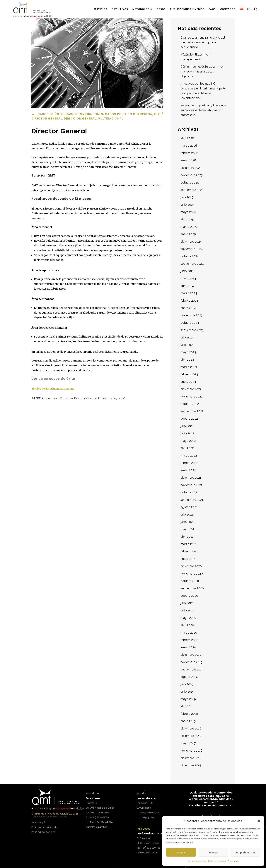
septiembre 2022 (192, 411)
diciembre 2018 (191, 728)
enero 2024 (188, 308)
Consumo (66, 398)
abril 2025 (187, 219)
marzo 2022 (189, 455)
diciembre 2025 (191, 168)
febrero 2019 (189, 714)
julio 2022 (187, 426)
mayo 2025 (188, 212)
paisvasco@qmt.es (147, 853)
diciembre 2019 (191, 655)
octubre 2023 (190, 323)
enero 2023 (188, 382)
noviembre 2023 (192, 315)
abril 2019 (187, 706)
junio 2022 (187, 433)
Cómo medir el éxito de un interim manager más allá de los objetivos (203, 71)
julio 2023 (187, 337)
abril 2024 (187, 286)
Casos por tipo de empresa (129, 114)
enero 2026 (188, 160)
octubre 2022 (190, 404)
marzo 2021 (189, 544)
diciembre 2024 (191, 242)
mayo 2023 (188, 352)
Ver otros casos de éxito (53, 379)
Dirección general (80, 119)
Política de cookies (197, 861)
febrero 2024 (189, 301)
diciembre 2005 (191, 765)
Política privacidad (217, 861)
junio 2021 (187, 522)
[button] (259, 821)
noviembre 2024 (192, 249)
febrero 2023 (189, 374)
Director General (86, 398)
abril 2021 (187, 537)
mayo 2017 (188, 743)
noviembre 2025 (192, 175)
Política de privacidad (45, 827)
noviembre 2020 (192, 574)
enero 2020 (188, 647)
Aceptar (181, 852)
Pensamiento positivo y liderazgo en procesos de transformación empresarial (203, 110)
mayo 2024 (188, 278)
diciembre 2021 (191, 478)
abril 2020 (187, 625)
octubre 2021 (189, 492)
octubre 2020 (190, 581)
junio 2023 (187, 345)
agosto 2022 (189, 419)
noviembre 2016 (191, 751)
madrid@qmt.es (146, 817)
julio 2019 (187, 684)
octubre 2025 (190, 183)
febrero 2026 (189, 153)
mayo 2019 (188, 699)
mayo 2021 (188, 529)
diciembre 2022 (191, 389)
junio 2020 (187, 610)
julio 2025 (187, 197)
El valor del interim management (53, 389)
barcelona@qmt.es (96, 827)
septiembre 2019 (192, 669)
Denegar (213, 852)
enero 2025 (188, 234)
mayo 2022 (188, 441)
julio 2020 (187, 603)
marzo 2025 (189, 227)
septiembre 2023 (192, 330)
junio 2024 (187, 271)
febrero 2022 (189, 463)
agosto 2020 (189, 596)
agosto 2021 (189, 507)
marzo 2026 (189, 146)
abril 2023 (187, 360)
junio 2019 (187, 692)
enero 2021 (188, 559)
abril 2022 (187, 448)
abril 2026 (187, 138)
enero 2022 (188, 470)
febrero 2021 (189, 551)
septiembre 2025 (192, 190)
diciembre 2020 (191, 566)
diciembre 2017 (191, 736)
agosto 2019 (189, 677)
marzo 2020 (189, 633)
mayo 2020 (188, 618)
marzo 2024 (189, 293)
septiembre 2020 (192, 588)
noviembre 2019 (191, 662)
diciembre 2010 (191, 758)
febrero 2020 (189, 640)
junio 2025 (187, 205)
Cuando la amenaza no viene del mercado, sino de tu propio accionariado (203, 42)
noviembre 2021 (191, 485)
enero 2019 (188, 721)
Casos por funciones (84, 114)
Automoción (50, 398)
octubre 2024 (190, 256)
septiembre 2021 (192, 500)
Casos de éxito (51, 114)
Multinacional (111, 119)
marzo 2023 (189, 367)
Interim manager (109, 398)
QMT (125, 398)
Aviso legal (233, 861)
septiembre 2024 (192, 264)
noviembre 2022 (192, 396)
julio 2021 (187, 515)
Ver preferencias (245, 852)
